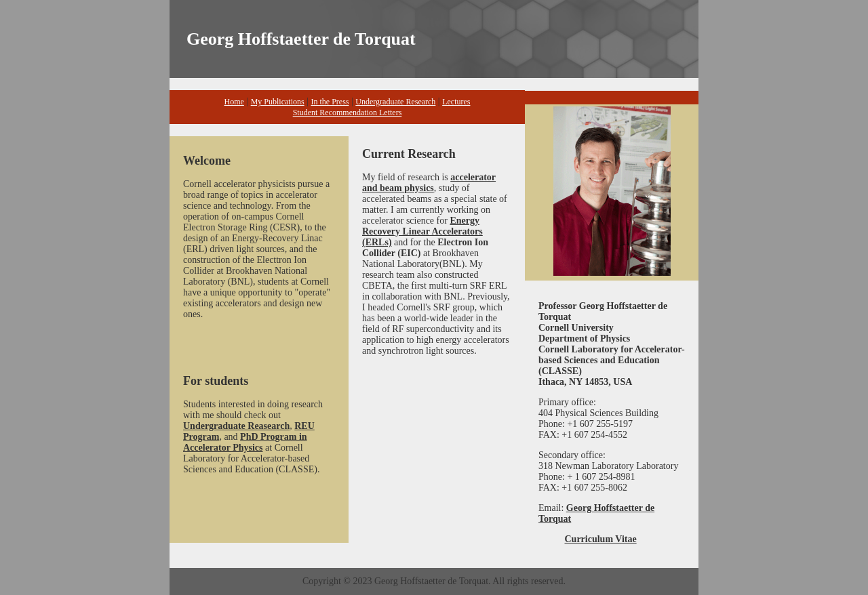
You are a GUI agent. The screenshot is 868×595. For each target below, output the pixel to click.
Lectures (456, 102)
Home (234, 102)
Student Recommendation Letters (348, 112)
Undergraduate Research (395, 102)
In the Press (330, 102)
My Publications (278, 102)
